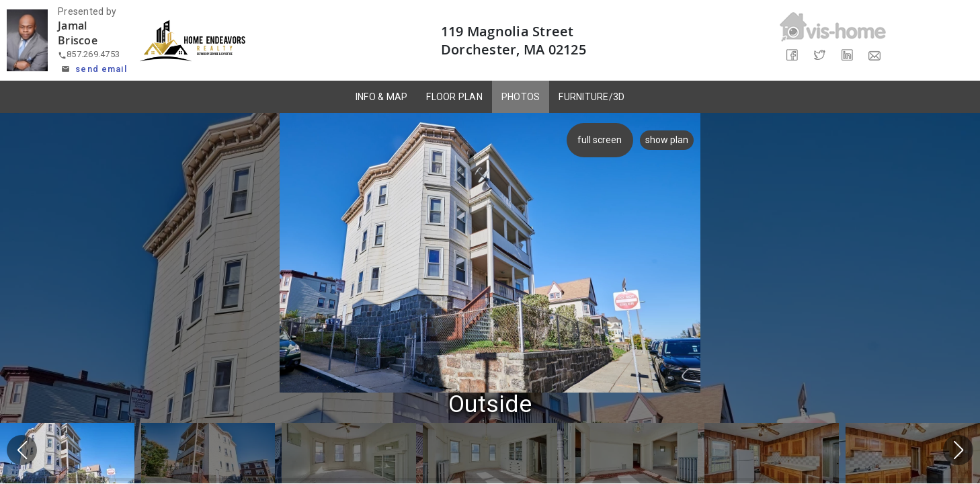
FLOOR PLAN (454, 97)
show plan (667, 140)
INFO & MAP (382, 97)
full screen (598, 140)
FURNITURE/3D (591, 97)
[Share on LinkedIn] (847, 55)
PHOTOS (521, 97)
